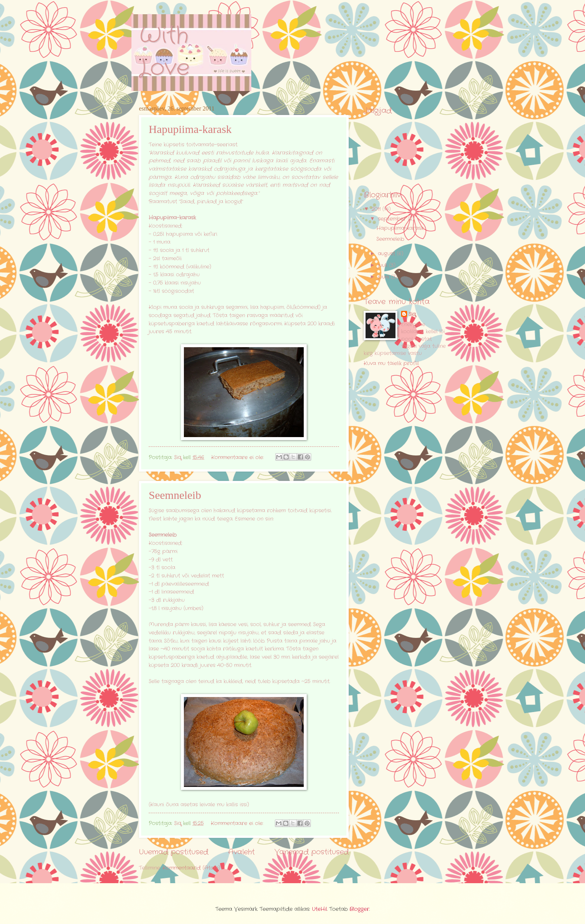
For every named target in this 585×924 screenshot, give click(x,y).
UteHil (319, 909)
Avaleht (241, 852)
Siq (412, 314)
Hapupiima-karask (190, 129)
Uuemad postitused (174, 852)
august (387, 254)
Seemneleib (175, 495)
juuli (384, 265)
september (393, 219)
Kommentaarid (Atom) (191, 868)
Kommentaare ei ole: (238, 458)
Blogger (359, 909)
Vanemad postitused (312, 852)
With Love (164, 52)
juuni (384, 277)
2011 (377, 209)
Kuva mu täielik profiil (391, 363)
